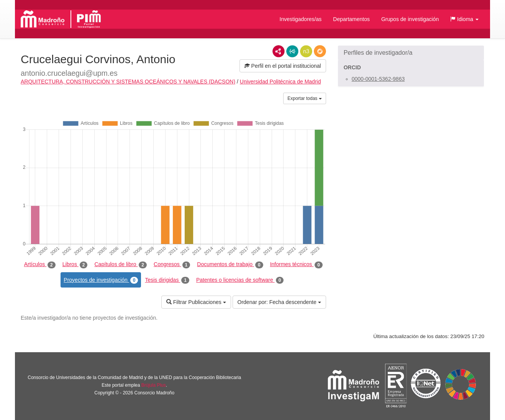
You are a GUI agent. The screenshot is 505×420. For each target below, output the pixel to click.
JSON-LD (292, 51)
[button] (464, 19)
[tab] (411, 53)
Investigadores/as (301, 19)
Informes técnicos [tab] (296, 265)
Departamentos (351, 19)
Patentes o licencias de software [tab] (240, 280)
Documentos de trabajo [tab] (230, 265)
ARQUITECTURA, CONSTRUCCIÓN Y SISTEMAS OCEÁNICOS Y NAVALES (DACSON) (128, 82)
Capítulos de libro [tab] (121, 265)
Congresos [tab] (172, 265)
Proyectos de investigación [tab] (101, 280)
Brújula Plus (154, 385)
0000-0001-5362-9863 (378, 79)
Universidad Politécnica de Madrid (280, 82)
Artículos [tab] (40, 265)
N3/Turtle (306, 51)
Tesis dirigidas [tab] (167, 280)
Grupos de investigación (410, 19)
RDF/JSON (320, 51)
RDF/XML (279, 51)
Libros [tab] (75, 265)
